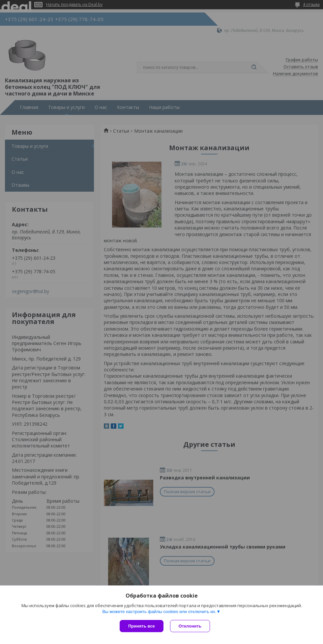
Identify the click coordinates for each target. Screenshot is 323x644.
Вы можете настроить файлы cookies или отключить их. (159, 612)
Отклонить (190, 626)
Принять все (142, 626)
